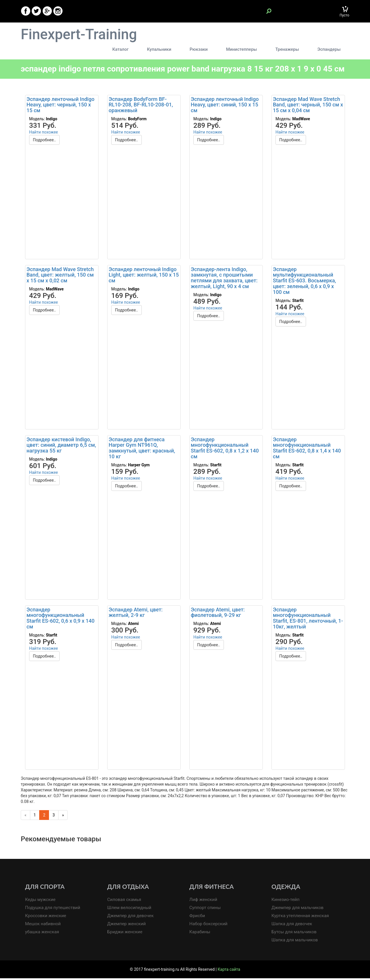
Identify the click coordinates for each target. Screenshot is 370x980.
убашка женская (42, 934)
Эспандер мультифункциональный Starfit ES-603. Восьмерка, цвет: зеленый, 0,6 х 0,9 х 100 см (304, 282)
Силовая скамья (124, 901)
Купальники (163, 50)
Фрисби (197, 917)
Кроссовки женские (46, 917)
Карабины (200, 934)
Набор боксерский (209, 926)
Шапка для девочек (292, 926)
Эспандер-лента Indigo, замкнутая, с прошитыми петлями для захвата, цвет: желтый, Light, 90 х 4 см (224, 279)
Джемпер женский (127, 926)
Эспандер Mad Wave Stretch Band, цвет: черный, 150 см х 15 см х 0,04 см (308, 106)
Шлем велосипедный (130, 909)
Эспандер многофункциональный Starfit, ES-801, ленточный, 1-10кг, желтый (308, 619)
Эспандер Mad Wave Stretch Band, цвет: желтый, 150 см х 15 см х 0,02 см (60, 276)
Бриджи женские (125, 934)
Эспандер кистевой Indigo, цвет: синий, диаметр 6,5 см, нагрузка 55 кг (61, 447)
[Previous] (26, 816)
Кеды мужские (40, 901)
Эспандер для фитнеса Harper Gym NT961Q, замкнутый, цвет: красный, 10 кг (142, 449)
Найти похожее (44, 134)
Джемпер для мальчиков (298, 909)
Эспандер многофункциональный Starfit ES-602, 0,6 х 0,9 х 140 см (61, 619)
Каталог (126, 50)
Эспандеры (329, 50)
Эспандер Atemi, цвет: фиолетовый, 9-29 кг (218, 614)
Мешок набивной (43, 926)
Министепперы (244, 50)
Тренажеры (288, 50)
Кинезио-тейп (286, 901)
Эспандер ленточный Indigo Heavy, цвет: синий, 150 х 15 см (225, 106)
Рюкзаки (202, 50)
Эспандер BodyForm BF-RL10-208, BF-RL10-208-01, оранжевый (141, 106)
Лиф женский (203, 901)
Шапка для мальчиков (295, 942)
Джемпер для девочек (131, 917)
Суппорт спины (205, 909)
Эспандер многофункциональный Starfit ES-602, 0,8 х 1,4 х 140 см (307, 449)
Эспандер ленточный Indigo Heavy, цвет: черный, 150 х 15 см (61, 106)
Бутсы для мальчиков (294, 934)
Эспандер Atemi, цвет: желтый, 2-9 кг (136, 614)
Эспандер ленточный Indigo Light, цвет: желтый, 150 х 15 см (144, 276)
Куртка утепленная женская (300, 917)
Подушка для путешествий (53, 909)
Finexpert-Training (80, 34)
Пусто (345, 15)
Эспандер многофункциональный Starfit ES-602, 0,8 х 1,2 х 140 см (225, 449)
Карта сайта (229, 971)
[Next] (63, 816)
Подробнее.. (44, 141)
